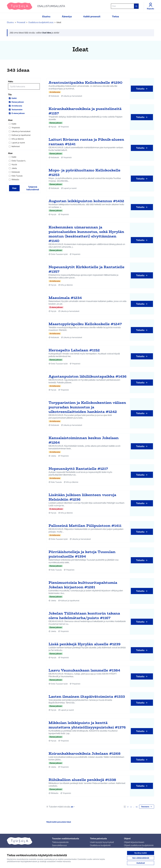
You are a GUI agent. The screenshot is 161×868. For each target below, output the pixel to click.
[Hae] (125, 6)
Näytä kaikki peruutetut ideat (59, 822)
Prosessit (21, 22)
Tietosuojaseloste (60, 842)
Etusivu (10, 22)
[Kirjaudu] (150, 6)
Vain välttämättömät (141, 858)
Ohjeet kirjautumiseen (134, 842)
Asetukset (141, 863)
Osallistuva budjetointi (100, 845)
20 (73, 807)
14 (137, 807)
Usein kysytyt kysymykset (102, 842)
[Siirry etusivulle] (36, 6)
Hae (14, 188)
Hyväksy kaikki (141, 853)
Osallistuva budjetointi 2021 (41, 22)
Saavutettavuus (59, 845)
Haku (11, 82)
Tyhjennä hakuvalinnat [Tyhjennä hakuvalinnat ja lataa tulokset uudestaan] (33, 188)
